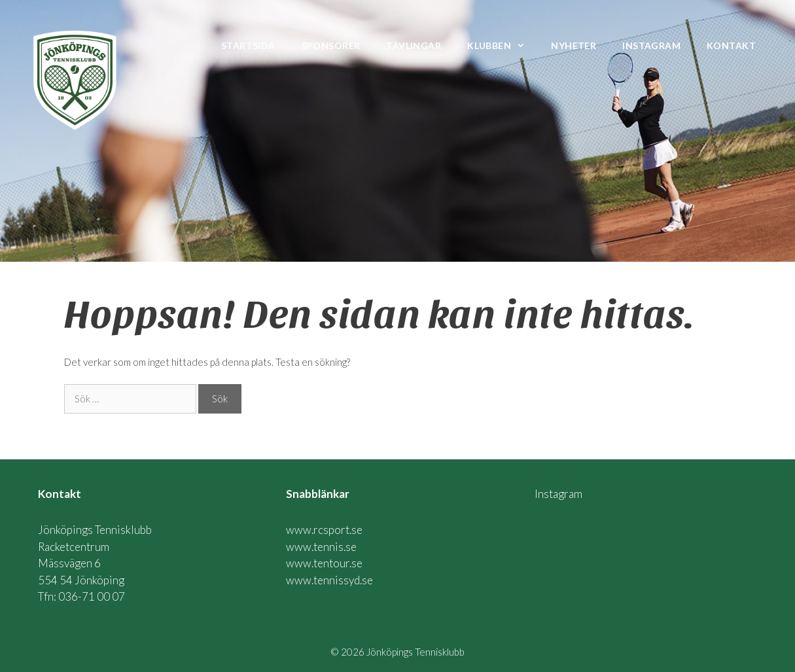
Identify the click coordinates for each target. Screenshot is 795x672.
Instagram (651, 45)
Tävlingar (414, 45)
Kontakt (731, 45)
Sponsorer (331, 45)
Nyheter (574, 45)
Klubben (503, 46)
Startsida (248, 45)
